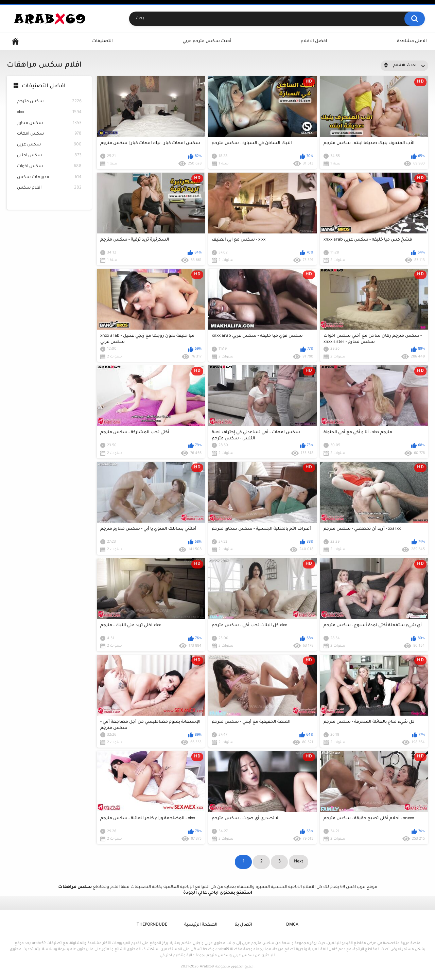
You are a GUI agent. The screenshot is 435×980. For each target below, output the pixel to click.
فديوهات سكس (49, 178)
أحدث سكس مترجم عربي (207, 41)
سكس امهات (49, 134)
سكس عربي (49, 145)
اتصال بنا (243, 925)
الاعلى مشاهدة (412, 41)
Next (299, 862)
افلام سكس (49, 188)
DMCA (292, 925)
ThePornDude (152, 925)
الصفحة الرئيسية (201, 925)
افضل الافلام (314, 41)
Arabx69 (207, 967)
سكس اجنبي (49, 156)
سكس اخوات (49, 167)
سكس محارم (49, 124)
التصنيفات (102, 41)
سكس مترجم (49, 102)
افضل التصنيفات (44, 86)
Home (15, 42)
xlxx (49, 113)
